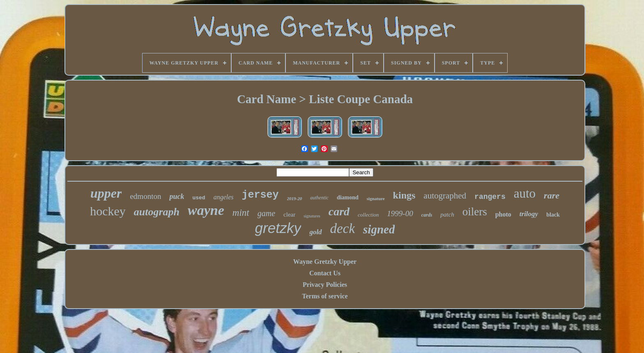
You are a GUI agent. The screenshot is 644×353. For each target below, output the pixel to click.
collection (368, 215)
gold (315, 232)
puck (177, 196)
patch (447, 215)
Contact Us (325, 273)
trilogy (529, 214)
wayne (206, 210)
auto (525, 193)
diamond (348, 197)
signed (379, 229)
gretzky (278, 228)
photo (503, 214)
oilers (475, 212)
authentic (319, 198)
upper (106, 193)
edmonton (145, 196)
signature (376, 198)
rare (552, 195)
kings (404, 195)
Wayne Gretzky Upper (325, 262)
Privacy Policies (325, 285)
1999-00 (400, 213)
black (553, 215)
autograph (157, 212)
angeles (224, 197)
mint (241, 213)
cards (427, 215)
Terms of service (325, 296)
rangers (490, 197)
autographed (445, 196)
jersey (260, 195)
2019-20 (295, 198)
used (199, 198)
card (339, 211)
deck (343, 228)
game (266, 213)
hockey (108, 211)
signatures (312, 216)
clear (289, 215)
